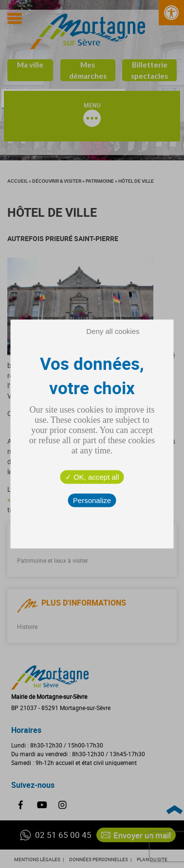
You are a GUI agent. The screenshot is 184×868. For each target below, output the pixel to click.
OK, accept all (92, 477)
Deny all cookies (113, 331)
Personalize (92, 500)
